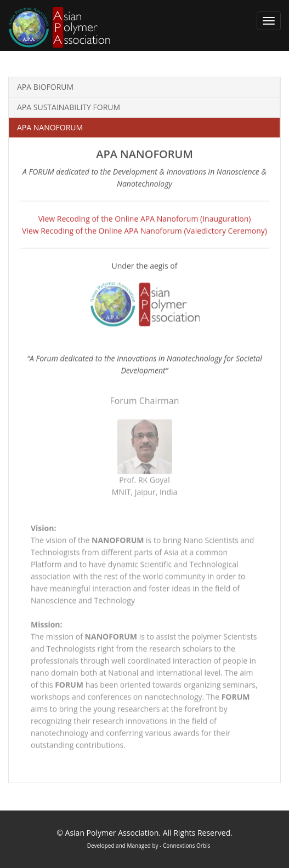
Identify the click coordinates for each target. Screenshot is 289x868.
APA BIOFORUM (45, 87)
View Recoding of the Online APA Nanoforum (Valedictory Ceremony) (144, 230)
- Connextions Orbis (185, 846)
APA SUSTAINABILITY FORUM (69, 107)
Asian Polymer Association (112, 833)
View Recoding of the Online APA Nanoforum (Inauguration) (145, 218)
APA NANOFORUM (50, 127)
